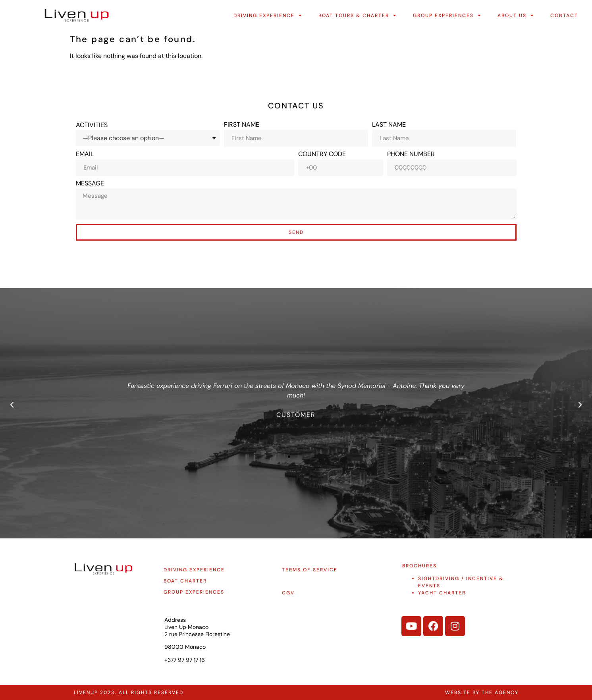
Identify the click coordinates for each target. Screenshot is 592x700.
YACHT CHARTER (442, 593)
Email (85, 154)
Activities (92, 125)
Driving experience (194, 570)
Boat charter (185, 581)
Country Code (322, 154)
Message (90, 183)
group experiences (194, 592)
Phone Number (411, 154)
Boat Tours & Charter (358, 15)
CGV (288, 593)
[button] (12, 405)
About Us (516, 15)
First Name (242, 125)
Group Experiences (447, 15)
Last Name (389, 125)
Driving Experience (268, 15)
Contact (564, 15)
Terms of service (310, 570)
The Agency (500, 692)
